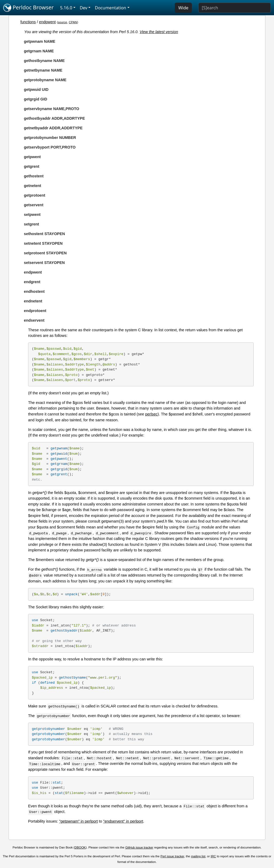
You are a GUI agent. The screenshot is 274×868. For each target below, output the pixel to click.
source (62, 22)
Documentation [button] (110, 8)
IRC (213, 856)
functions (28, 22)
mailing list (198, 856)
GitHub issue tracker (139, 847)
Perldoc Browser (28, 8)
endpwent (47, 22)
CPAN (73, 22)
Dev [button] (84, 8)
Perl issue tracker (172, 856)
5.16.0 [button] (66, 8)
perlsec (151, 414)
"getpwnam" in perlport (79, 821)
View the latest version (159, 32)
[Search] (235, 8)
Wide (183, 8)
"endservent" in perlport (123, 821)
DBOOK (80, 847)
